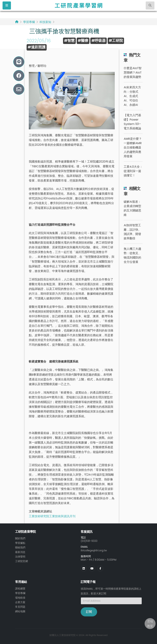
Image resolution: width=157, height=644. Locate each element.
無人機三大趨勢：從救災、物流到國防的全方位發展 (132, 255)
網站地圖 (20, 610)
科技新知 (45, 22)
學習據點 (20, 543)
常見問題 (20, 606)
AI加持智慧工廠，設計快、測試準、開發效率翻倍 (132, 232)
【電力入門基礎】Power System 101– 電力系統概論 (132, 122)
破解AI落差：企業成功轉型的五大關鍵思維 (132, 208)
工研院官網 (21, 560)
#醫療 (83, 41)
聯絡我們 (20, 547)
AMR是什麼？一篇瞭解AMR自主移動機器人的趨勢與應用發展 (133, 147)
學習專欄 (29, 22)
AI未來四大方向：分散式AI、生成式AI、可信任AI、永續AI (132, 96)
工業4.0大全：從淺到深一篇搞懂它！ (133, 171)
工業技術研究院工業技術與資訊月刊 (52, 516)
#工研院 (116, 41)
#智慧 (69, 41)
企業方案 (20, 601)
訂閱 (89, 611)
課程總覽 (20, 588)
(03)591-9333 (89, 541)
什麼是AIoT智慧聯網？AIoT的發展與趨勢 (133, 73)
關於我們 (20, 538)
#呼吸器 (99, 41)
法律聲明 (20, 556)
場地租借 (20, 597)
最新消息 (20, 552)
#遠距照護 (37, 47)
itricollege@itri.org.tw (94, 550)
